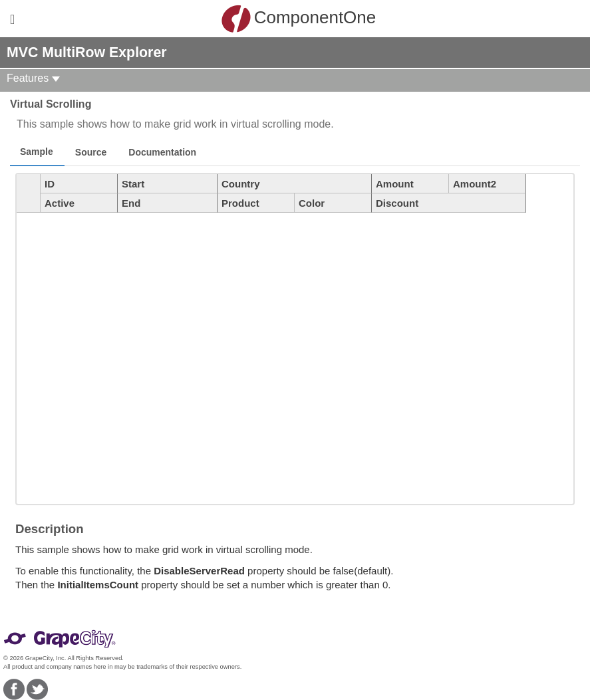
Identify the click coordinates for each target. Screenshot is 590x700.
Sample (37, 152)
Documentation (162, 152)
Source (91, 152)
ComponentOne (299, 19)
